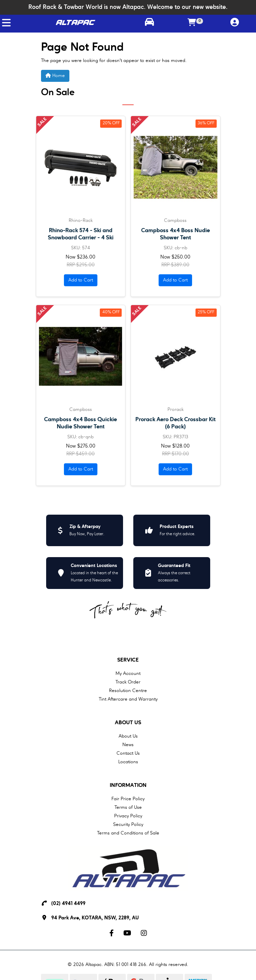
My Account (128, 674)
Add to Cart (81, 280)
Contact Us (128, 753)
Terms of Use (128, 807)
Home (55, 76)
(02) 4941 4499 (68, 904)
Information (128, 786)
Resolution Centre (128, 691)
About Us (128, 723)
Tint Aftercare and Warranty (128, 699)
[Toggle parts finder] (149, 23)
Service (128, 660)
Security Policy (128, 825)
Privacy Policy (128, 816)
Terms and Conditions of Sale (128, 833)
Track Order (128, 682)
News (128, 745)
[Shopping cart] (192, 23)
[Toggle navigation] (6, 23)
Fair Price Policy (128, 799)
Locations (128, 762)
